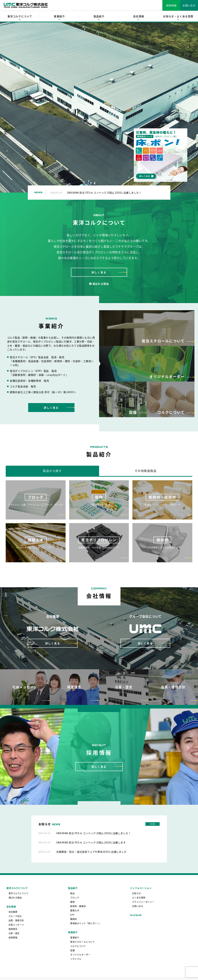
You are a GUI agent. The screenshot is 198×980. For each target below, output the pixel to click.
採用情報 (171, 5)
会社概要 (13, 912)
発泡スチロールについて (82, 942)
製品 (72, 894)
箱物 (72, 902)
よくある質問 (139, 898)
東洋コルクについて (19, 894)
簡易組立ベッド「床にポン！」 (86, 923)
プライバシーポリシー (143, 902)
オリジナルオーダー (80, 955)
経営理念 (13, 929)
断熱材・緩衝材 (78, 906)
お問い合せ (189, 5)
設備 (72, 951)
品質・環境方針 (16, 921)
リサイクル (76, 959)
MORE (153, 824)
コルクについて (78, 946)
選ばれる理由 (99, 284)
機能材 (74, 919)
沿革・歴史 (14, 933)
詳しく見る (99, 272)
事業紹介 (75, 938)
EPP (72, 915)
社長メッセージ (16, 925)
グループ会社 (15, 916)
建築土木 (75, 911)
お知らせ (137, 894)
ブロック (75, 898)
